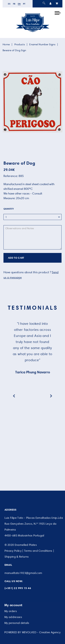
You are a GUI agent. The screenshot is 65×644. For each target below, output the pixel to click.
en (19, 4)
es (9, 4)
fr (14, 4)
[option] (32, 102)
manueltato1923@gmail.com (23, 573)
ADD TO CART (16, 258)
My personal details (17, 623)
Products (20, 44)
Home (6, 44)
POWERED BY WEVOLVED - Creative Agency (32, 632)
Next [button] (51, 396)
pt (24, 4)
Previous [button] (14, 396)
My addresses (13, 617)
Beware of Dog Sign (14, 50)
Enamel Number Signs (42, 44)
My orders (11, 611)
